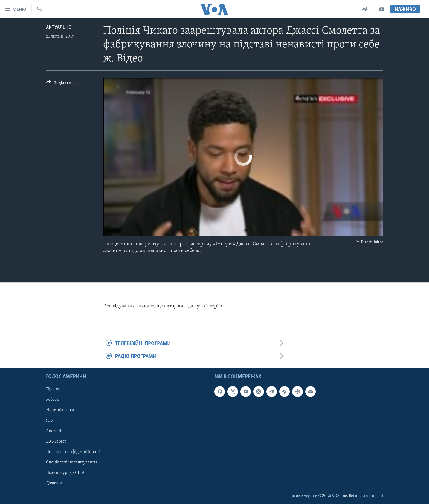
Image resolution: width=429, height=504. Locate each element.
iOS (49, 421)
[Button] (60, 84)
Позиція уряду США (65, 473)
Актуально (59, 28)
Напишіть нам (60, 410)
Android (54, 431)
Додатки (54, 483)
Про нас (54, 390)
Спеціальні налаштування (72, 462)
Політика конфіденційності (73, 452)
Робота (52, 400)
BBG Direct (56, 442)
